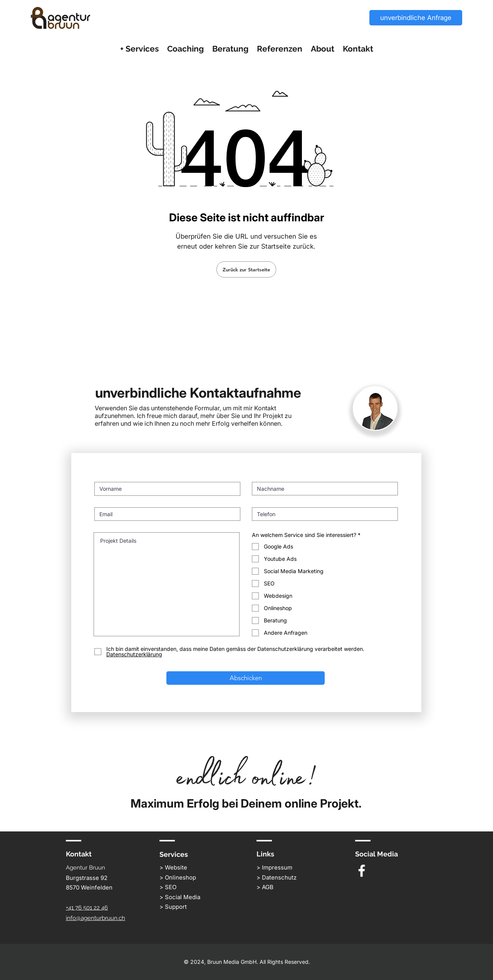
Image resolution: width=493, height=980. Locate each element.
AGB (268, 887)
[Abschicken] (246, 678)
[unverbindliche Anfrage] (416, 18)
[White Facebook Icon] (362, 871)
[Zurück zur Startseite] (246, 269)
